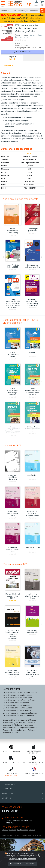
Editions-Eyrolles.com (9, 830)
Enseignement (23, 720)
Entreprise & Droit (9, 720)
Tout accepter (15, 864)
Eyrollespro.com (23, 830)
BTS (19, 733)
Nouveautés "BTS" (13, 446)
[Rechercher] (20, 11)
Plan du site (37, 836)
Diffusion (32, 830)
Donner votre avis (21, 45)
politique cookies (23, 855)
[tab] (12, 58)
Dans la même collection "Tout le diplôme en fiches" (20, 321)
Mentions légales (7, 836)
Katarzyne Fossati (22, 35)
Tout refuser (30, 864)
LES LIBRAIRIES (22, 789)
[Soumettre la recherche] (42, 11)
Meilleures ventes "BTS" (16, 564)
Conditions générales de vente (23, 836)
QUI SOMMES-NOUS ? (9, 784)
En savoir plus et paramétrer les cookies (25, 858)
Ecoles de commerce (25, 725)
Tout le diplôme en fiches (30, 163)
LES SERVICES (22, 798)
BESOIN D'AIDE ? (22, 794)
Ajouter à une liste (22, 52)
